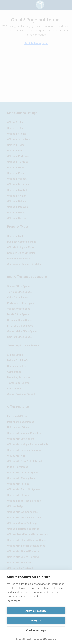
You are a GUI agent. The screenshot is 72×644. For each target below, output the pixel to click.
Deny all (36, 620)
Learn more (13, 601)
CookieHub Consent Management (41, 639)
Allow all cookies (36, 611)
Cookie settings (36, 630)
